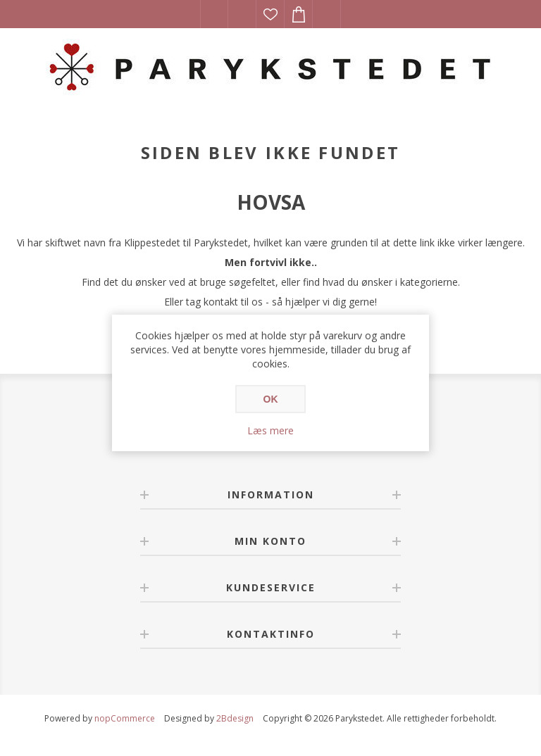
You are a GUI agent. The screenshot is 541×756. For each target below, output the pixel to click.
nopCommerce (125, 718)
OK (271, 399)
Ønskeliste (270, 14)
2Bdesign (235, 718)
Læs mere (270, 430)
